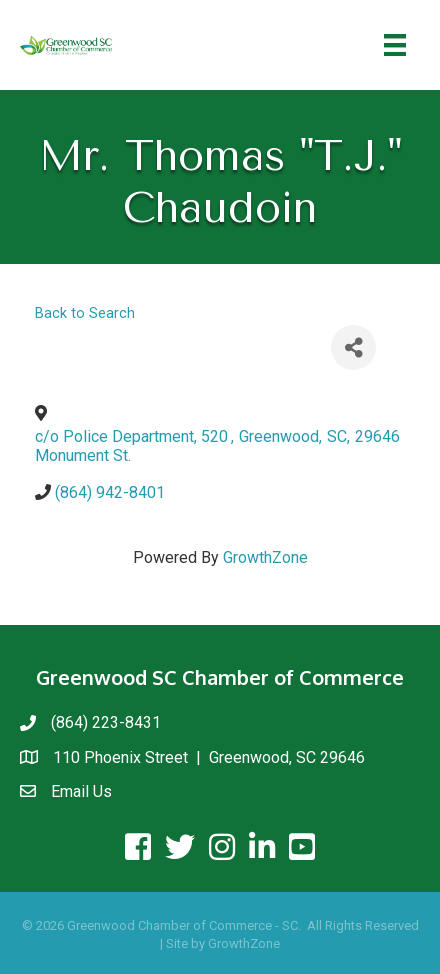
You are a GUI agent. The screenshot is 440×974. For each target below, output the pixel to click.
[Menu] (395, 45)
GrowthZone (265, 557)
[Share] (353, 347)
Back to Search (85, 313)
